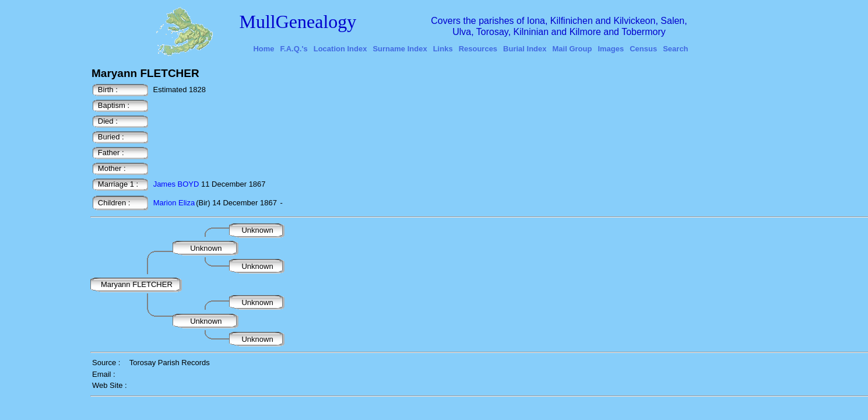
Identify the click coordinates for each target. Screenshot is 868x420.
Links (443, 49)
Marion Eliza (174, 203)
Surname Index (400, 49)
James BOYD (176, 184)
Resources (478, 49)
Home (263, 49)
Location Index (340, 49)
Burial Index (525, 49)
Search (675, 49)
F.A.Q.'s (294, 49)
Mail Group (572, 49)
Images (611, 49)
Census (643, 49)
